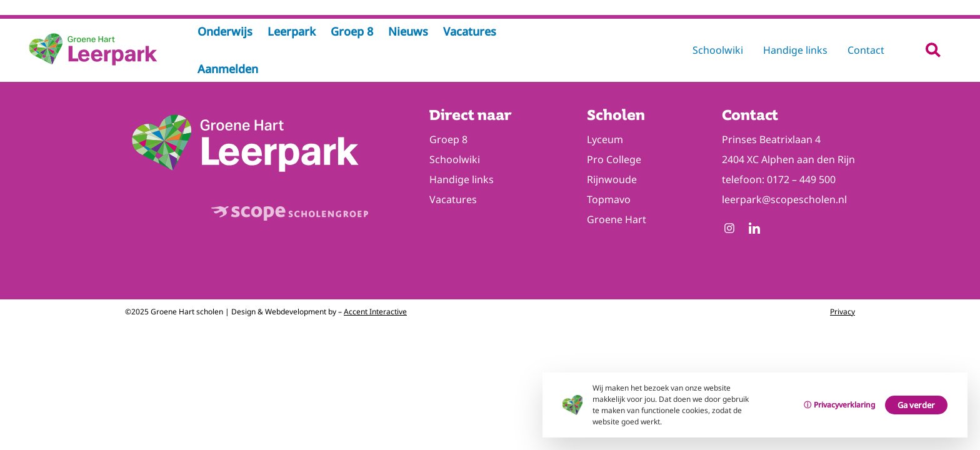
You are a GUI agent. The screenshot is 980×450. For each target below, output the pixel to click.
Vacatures (453, 199)
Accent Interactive (375, 312)
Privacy (842, 312)
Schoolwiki (718, 50)
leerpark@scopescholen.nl (784, 199)
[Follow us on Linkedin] (754, 229)
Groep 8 (448, 139)
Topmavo (609, 199)
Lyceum (605, 139)
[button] (933, 50)
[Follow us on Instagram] (729, 229)
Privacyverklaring (844, 405)
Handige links (795, 50)
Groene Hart (617, 219)
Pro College (614, 159)
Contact (866, 50)
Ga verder (916, 405)
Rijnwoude (612, 179)
